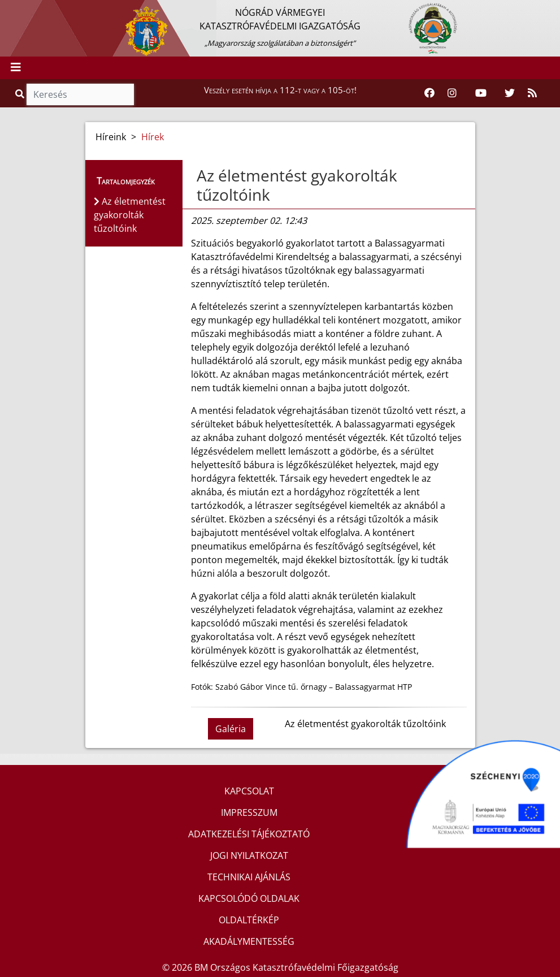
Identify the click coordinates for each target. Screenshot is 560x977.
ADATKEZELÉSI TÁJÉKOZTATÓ (249, 834)
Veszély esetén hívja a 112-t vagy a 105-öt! (280, 90)
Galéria (231, 729)
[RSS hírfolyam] (532, 93)
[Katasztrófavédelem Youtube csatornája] (481, 93)
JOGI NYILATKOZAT (249, 855)
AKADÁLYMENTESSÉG (249, 941)
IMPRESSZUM (249, 812)
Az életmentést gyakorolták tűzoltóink (297, 185)
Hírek (153, 137)
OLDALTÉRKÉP (249, 920)
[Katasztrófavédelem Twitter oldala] (510, 93)
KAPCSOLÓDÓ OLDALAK (249, 898)
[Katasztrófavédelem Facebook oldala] (429, 93)
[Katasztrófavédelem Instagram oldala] (452, 93)
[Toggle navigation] (16, 68)
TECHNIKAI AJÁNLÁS (249, 877)
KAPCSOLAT (249, 791)
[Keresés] (80, 94)
